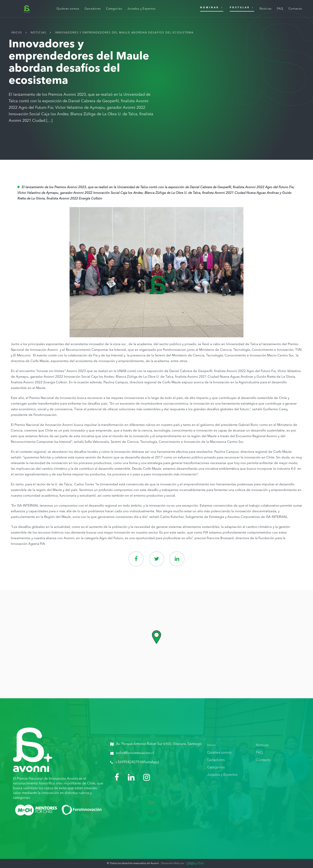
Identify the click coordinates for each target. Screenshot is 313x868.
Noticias (38, 33)
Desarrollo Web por (182, 863)
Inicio (17, 33)
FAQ (259, 753)
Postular (242, 7)
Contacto (263, 760)
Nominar (212, 7)
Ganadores (216, 760)
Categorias (216, 768)
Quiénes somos (219, 753)
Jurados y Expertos (222, 775)
